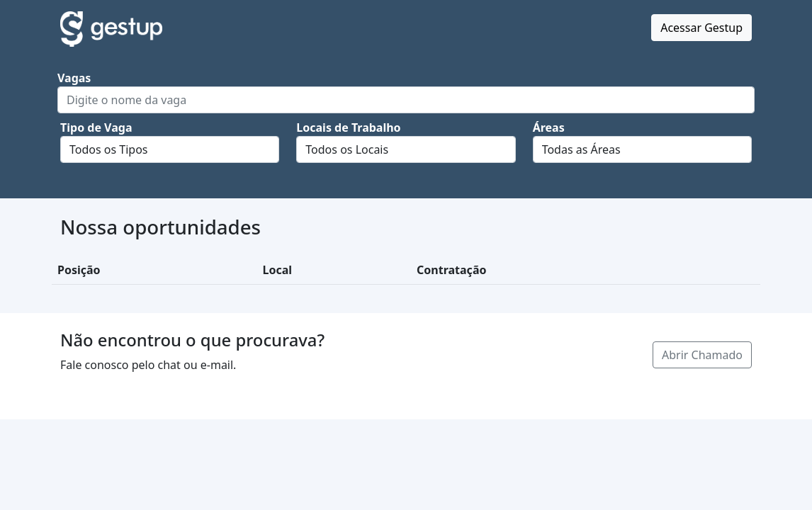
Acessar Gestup (701, 28)
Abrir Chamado (702, 355)
